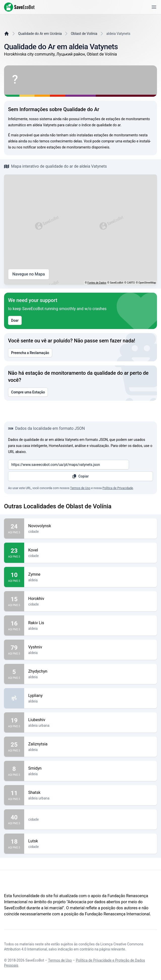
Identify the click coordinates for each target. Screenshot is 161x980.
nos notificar (26, 147)
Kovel (91, 550)
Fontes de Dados (97, 283)
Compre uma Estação (28, 392)
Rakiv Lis (91, 623)
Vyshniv (91, 647)
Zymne (91, 574)
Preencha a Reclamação (30, 353)
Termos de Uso (80, 488)
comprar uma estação (119, 141)
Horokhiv (91, 599)
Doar (15, 320)
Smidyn (91, 768)
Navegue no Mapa (29, 274)
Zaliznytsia (91, 744)
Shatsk (91, 793)
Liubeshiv (91, 720)
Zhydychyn (91, 671)
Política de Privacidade (118, 488)
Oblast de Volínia (84, 34)
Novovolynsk (91, 526)
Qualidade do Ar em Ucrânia (40, 34)
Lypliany (91, 696)
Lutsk (91, 841)
